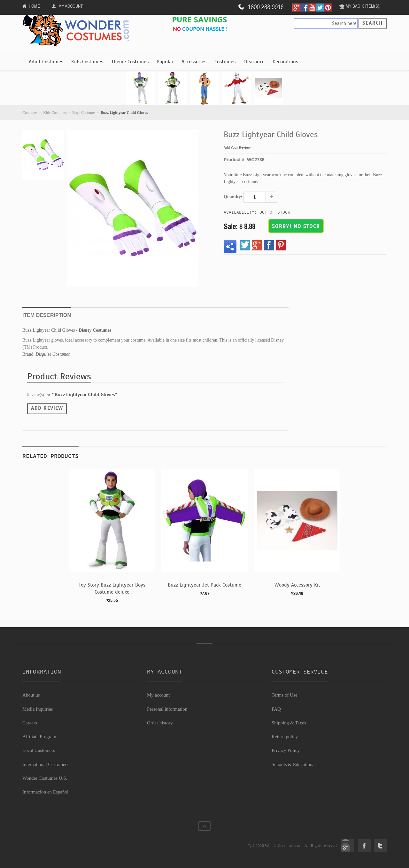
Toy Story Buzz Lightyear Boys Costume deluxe (112, 588)
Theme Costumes (130, 62)
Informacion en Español (45, 792)
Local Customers (39, 750)
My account (158, 695)
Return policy (285, 737)
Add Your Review (237, 147)
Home (34, 6)
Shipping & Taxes (289, 723)
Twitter (380, 846)
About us (31, 695)
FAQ (276, 709)
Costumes (225, 62)
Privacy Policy (286, 750)
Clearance (254, 62)
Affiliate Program (39, 737)
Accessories (194, 62)
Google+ (347, 846)
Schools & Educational (294, 764)
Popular (165, 62)
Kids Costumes (87, 62)
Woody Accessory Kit (297, 585)
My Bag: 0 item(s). (363, 6)
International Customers (46, 764)
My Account (71, 6)
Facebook (364, 846)
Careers (30, 723)
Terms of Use (285, 695)
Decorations (285, 62)
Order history (160, 723)
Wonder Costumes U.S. (45, 778)
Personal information (167, 709)
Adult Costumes (46, 62)
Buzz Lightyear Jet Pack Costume (204, 585)
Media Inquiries (38, 709)
